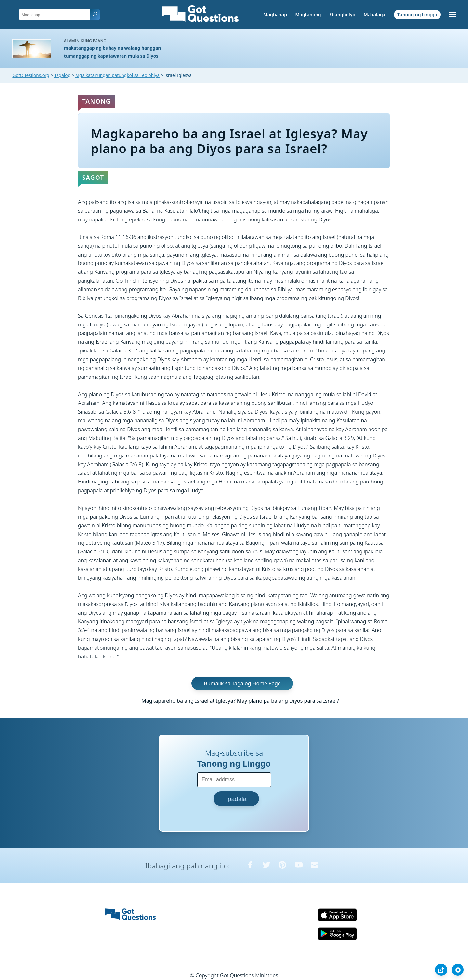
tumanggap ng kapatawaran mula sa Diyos (111, 56)
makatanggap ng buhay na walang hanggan (112, 48)
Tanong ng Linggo (417, 14)
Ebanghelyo (342, 14)
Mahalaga (375, 14)
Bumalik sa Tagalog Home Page (242, 683)
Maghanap (275, 14)
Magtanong (308, 14)
